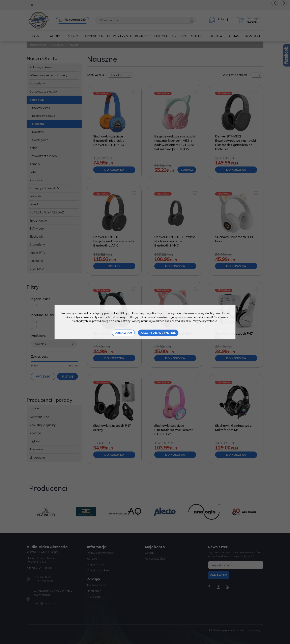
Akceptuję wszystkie (158, 333)
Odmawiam (123, 333)
